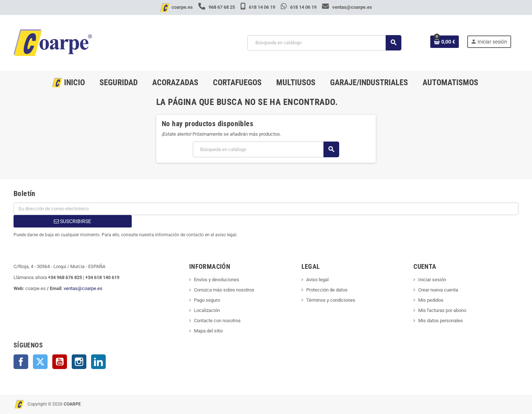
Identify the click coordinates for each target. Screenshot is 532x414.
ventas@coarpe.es (347, 7)
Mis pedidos (431, 300)
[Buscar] (324, 43)
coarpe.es (182, 7)
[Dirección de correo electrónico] (266, 209)
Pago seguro (207, 300)
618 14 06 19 (258, 7)
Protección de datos (327, 290)
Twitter (40, 362)
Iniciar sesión (432, 280)
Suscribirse (72, 221)
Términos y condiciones (331, 300)
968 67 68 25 (217, 7)
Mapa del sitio (208, 331)
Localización (207, 310)
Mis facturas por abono (442, 310)
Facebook (21, 362)
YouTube (60, 362)
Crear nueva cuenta (438, 290)
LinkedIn (98, 362)
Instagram (79, 362)
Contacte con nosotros (217, 321)
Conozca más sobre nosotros (224, 290)
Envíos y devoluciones (217, 280)
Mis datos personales (441, 321)
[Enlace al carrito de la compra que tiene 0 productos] (445, 42)
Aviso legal (317, 280)
